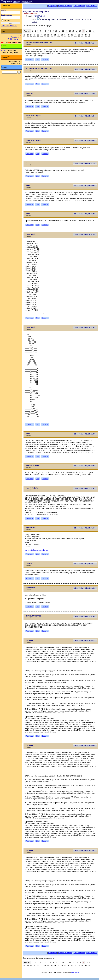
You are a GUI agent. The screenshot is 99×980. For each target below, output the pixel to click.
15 (73, 31)
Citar (38, 60)
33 (62, 35)
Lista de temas (79, 6)
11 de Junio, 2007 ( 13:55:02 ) (85, 488)
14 (70, 31)
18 (83, 31)
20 (90, 31)
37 (76, 35)
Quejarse (45, 60)
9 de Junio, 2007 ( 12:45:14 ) (85, 43)
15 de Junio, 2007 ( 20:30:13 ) (85, 641)
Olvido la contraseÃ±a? (9, 26)
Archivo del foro (14, 39)
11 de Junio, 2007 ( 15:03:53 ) (85, 528)
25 (35, 35)
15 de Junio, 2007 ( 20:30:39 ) (85, 746)
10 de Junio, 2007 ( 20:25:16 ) (85, 163)
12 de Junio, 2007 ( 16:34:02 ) (85, 588)
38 (79, 35)
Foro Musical (39, 16)
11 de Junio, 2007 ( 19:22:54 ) (85, 564)
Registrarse (15, 37)
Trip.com (4, 51)
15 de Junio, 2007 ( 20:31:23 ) (85, 851)
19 (87, 31)
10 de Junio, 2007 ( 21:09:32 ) (85, 466)
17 (80, 31)
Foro (18, 35)
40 (86, 35)
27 (41, 35)
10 (56, 31)
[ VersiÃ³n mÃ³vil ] (27, 2)
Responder (53, 6)
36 (72, 35)
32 (58, 35)
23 (28, 35)
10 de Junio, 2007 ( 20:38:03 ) (85, 328)
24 (31, 35)
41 (89, 35)
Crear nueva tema (65, 6)
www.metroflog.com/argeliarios (36, 550)
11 (60, 31)
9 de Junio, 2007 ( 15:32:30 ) (85, 141)
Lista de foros (92, 6)
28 (45, 35)
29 (48, 35)
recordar (7, 20)
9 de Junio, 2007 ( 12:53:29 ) (85, 94)
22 (24, 35)
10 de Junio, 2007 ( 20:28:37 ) (85, 214)
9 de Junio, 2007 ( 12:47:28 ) (85, 69)
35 (69, 35)
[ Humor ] (17, 2)
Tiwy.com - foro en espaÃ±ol (36, 12)
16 (77, 31)
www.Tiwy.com (76, 972)
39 (82, 35)
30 (52, 35)
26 (38, 35)
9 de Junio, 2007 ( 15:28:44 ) (85, 116)
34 (65, 35)
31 (55, 35)
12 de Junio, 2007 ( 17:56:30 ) (85, 616)
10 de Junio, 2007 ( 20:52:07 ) (85, 434)
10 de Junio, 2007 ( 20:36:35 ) (85, 235)
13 (66, 31)
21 (93, 31)
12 (63, 31)
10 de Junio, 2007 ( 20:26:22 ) (85, 186)
